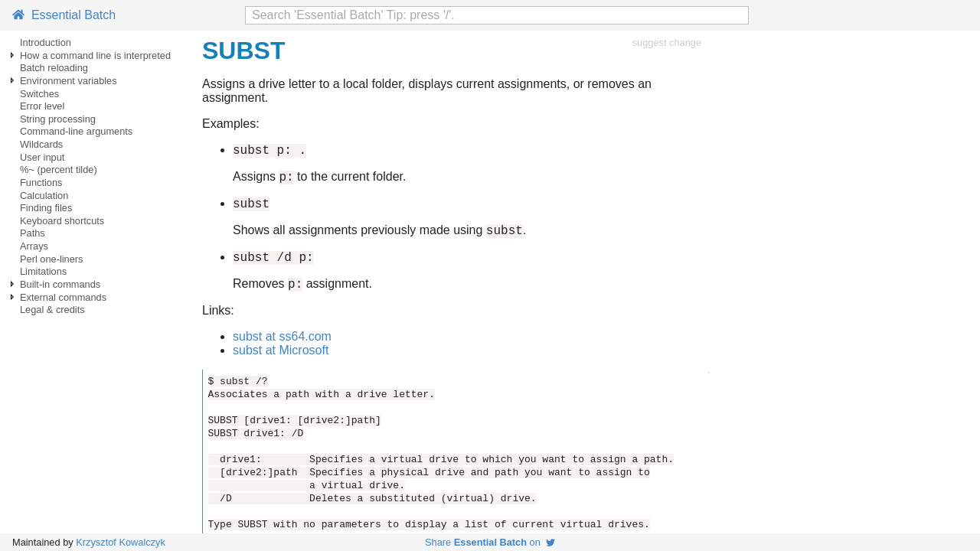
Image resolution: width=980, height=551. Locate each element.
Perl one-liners (52, 259)
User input (42, 157)
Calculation (44, 196)
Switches (39, 94)
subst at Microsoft (281, 364)
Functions (41, 183)
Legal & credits (52, 310)
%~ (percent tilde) (59, 170)
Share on (490, 542)
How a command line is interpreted (95, 55)
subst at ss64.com (282, 350)
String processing (58, 119)
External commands (63, 297)
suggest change (667, 42)
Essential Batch (64, 15)
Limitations (43, 271)
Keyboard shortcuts (62, 221)
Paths (33, 233)
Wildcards (41, 144)
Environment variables (69, 81)
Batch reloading (54, 68)
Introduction (46, 42)
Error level (42, 106)
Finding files (46, 208)
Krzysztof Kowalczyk (121, 542)
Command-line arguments (76, 131)
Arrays (34, 246)
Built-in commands (60, 284)
